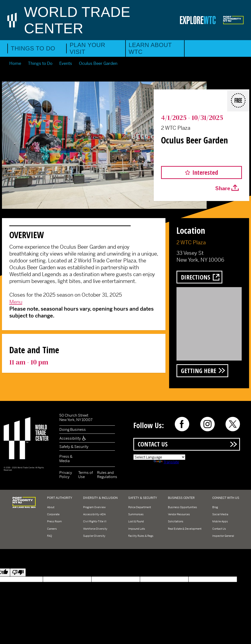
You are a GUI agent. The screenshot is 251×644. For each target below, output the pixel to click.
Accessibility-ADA (94, 514)
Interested (205, 172)
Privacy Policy (66, 475)
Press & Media (66, 458)
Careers (52, 529)
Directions (196, 277)
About (51, 507)
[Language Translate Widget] (159, 457)
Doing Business (73, 429)
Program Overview (94, 507)
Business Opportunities (182, 507)
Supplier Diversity (94, 536)
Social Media (220, 514)
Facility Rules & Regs (141, 536)
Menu (16, 302)
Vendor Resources (179, 514)
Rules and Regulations (107, 475)
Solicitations (176, 521)
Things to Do (33, 48)
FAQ (50, 536)
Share (223, 189)
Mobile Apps (220, 521)
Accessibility (73, 438)
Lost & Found (136, 521)
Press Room (54, 521)
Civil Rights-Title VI (95, 521)
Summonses (136, 514)
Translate (166, 462)
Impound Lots (137, 529)
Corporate (53, 514)
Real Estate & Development (185, 529)
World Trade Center (77, 20)
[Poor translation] (18, 572)
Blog (215, 507)
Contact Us (153, 444)
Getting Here (199, 371)
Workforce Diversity (95, 529)
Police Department (140, 507)
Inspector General (223, 536)
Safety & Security (74, 447)
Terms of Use (86, 475)
